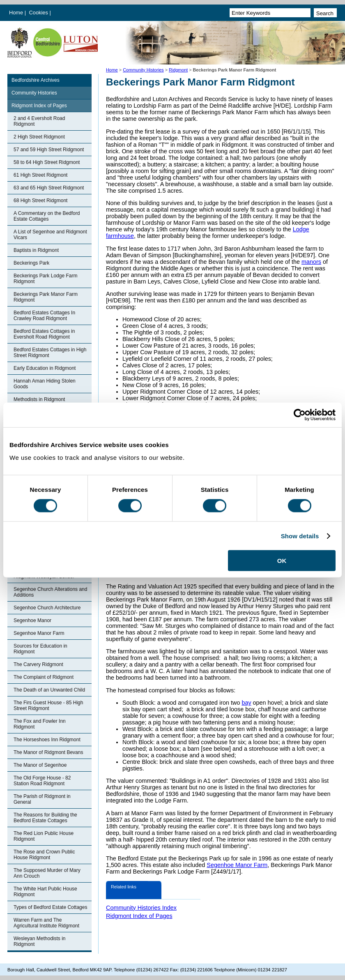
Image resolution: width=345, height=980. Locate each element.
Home (16, 13)
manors (311, 262)
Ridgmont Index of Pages (39, 106)
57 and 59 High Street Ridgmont (49, 150)
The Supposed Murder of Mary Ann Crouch (47, 873)
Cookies (39, 13)
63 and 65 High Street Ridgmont (49, 188)
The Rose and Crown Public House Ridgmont (44, 855)
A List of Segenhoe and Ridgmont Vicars (50, 235)
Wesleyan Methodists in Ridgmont (40, 941)
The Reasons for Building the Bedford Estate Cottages (45, 818)
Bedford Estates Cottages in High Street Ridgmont (50, 353)
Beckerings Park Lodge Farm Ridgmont (45, 279)
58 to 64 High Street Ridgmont (47, 162)
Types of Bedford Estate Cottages (50, 907)
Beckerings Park (31, 263)
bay (246, 703)
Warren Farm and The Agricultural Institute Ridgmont (46, 923)
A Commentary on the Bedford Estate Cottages (47, 216)
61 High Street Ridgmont (40, 175)
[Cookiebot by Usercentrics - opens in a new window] (300, 415)
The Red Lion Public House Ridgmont (44, 836)
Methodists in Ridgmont (39, 399)
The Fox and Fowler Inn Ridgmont (40, 724)
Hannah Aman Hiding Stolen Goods (45, 384)
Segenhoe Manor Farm (39, 633)
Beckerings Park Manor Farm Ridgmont (46, 297)
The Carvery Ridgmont (38, 664)
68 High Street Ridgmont (40, 201)
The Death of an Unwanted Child (49, 690)
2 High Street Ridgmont (39, 137)
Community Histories (143, 70)
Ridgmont (178, 70)
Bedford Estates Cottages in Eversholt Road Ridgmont (44, 334)
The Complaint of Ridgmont (44, 677)
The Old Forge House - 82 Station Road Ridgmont (42, 781)
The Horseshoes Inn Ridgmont (47, 740)
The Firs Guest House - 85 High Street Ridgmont (48, 706)
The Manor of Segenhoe (40, 765)
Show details (300, 536)
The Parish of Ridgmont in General (42, 799)
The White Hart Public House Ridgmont (45, 892)
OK (282, 561)
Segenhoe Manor (32, 620)
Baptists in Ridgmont (36, 250)
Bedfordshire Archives (36, 80)
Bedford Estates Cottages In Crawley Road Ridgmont (44, 316)
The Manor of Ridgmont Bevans (48, 752)
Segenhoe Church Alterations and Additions (50, 592)
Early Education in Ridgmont (45, 368)
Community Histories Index (141, 908)
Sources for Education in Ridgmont (40, 649)
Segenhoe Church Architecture (47, 608)
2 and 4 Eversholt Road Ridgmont (39, 121)
